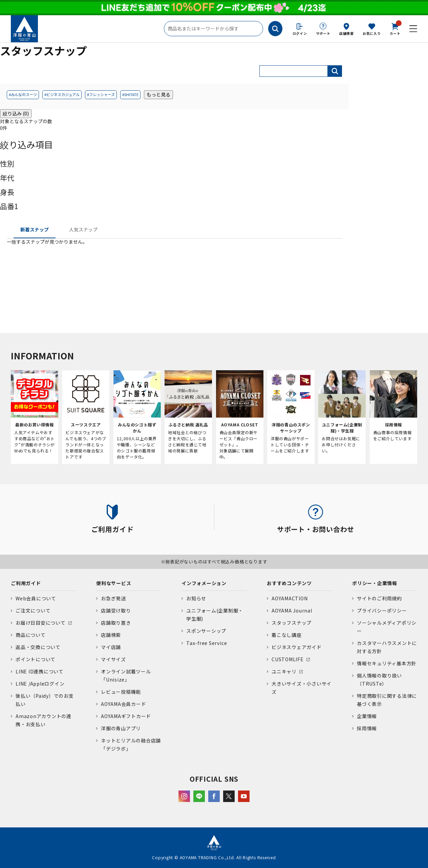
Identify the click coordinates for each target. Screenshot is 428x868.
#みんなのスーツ (23, 94)
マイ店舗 (111, 647)
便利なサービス (114, 583)
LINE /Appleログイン (40, 684)
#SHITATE (130, 94)
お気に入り (372, 33)
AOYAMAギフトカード (126, 716)
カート (395, 28)
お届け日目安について (41, 623)
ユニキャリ (284, 671)
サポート (323, 33)
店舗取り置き (116, 623)
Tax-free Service (207, 643)
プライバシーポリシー (382, 610)
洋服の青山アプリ (121, 728)
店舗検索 (347, 33)
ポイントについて (36, 659)
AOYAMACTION (290, 598)
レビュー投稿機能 (121, 692)
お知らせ (196, 598)
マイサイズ (113, 659)
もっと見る (158, 94)
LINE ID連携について (40, 671)
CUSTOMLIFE (288, 659)
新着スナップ (35, 229)
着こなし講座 (287, 635)
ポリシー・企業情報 (375, 583)
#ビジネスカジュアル (62, 94)
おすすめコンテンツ (289, 583)
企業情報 (367, 716)
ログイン (300, 33)
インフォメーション (204, 583)
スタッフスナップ (292, 623)
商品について (31, 635)
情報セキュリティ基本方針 (387, 663)
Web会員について (36, 598)
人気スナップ (83, 229)
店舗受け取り (116, 610)
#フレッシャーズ (101, 94)
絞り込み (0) (16, 113)
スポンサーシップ (206, 631)
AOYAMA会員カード (123, 704)
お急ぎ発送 (113, 598)
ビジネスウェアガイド (297, 647)
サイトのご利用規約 (379, 598)
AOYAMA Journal (292, 610)
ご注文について (33, 610)
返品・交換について (38, 647)
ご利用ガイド (26, 583)
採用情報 (367, 728)
